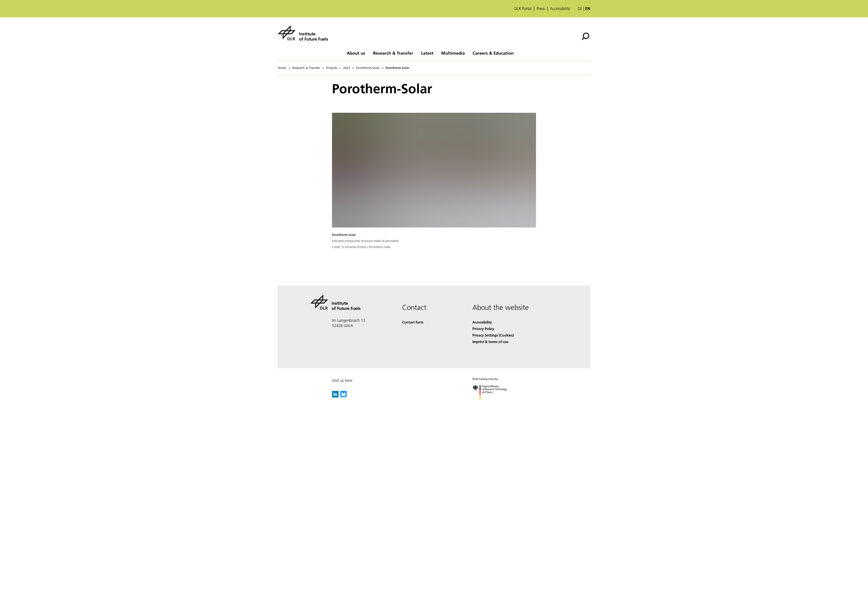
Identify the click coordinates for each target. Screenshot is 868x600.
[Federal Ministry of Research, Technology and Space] (494, 403)
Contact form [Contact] (413, 322)
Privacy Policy (483, 329)
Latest (427, 53)
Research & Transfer (393, 53)
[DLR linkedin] (335, 396)
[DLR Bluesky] (344, 396)
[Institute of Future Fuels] (303, 33)
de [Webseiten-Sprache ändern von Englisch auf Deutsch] (580, 9)
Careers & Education (493, 53)
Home (282, 68)
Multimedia (453, 53)
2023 (347, 68)
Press (541, 9)
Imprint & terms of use (490, 342)
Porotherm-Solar (368, 68)
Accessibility (560, 9)
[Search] (585, 36)
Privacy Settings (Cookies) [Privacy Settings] (493, 335)
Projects (332, 68)
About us (356, 53)
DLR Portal (523, 9)
